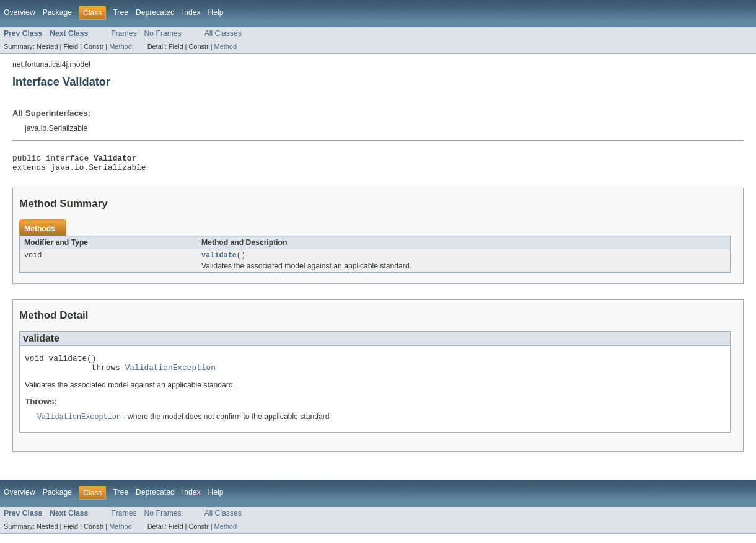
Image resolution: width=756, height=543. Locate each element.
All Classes (223, 33)
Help (216, 12)
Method (120, 46)
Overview (20, 12)
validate (219, 260)
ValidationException (170, 376)
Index (191, 12)
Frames (124, 33)
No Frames (163, 33)
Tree (121, 12)
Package (57, 12)
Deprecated (155, 12)
